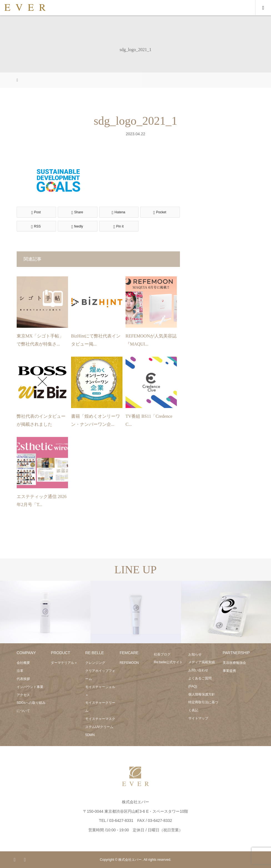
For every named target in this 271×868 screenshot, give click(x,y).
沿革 (20, 671)
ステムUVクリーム (99, 727)
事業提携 (229, 671)
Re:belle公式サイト (168, 662)
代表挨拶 (23, 679)
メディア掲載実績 (202, 662)
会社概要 (23, 663)
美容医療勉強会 (234, 663)
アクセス (23, 695)
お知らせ (195, 654)
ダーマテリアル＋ (64, 663)
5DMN (90, 735)
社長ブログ (162, 654)
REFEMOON (129, 663)
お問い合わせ (198, 670)
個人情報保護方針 (202, 694)
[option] (45, 612)
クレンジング (95, 663)
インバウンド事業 (30, 687)
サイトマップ (198, 718)
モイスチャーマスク (100, 719)
